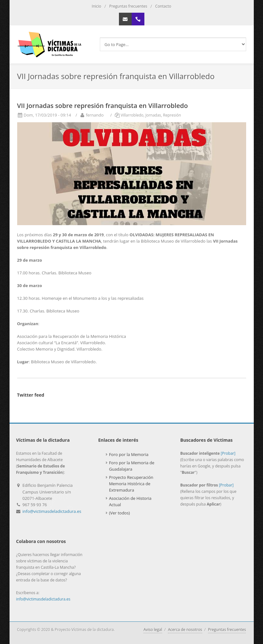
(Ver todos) (120, 513)
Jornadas (153, 115)
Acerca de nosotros (185, 630)
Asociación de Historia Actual (130, 501)
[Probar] (228, 453)
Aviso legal (153, 630)
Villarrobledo (132, 115)
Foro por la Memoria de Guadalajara (132, 466)
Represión (172, 115)
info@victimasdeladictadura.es (52, 511)
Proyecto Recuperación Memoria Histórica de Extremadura (131, 484)
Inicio (97, 6)
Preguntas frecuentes (128, 6)
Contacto (163, 6)
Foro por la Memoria (129, 454)
